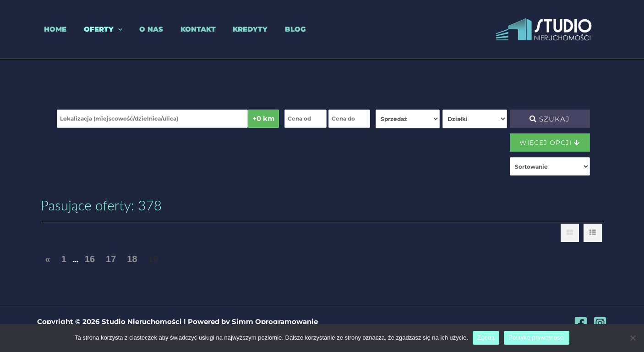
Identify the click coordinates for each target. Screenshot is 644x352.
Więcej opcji (550, 143)
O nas (137, 29)
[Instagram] (600, 323)
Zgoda (486, 338)
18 (132, 259)
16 (90, 259)
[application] (107, 29)
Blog (271, 29)
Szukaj (550, 119)
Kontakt (181, 29)
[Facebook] (581, 323)
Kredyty (229, 29)
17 (111, 259)
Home (48, 29)
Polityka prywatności (537, 338)
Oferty (93, 29)
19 (153, 259)
